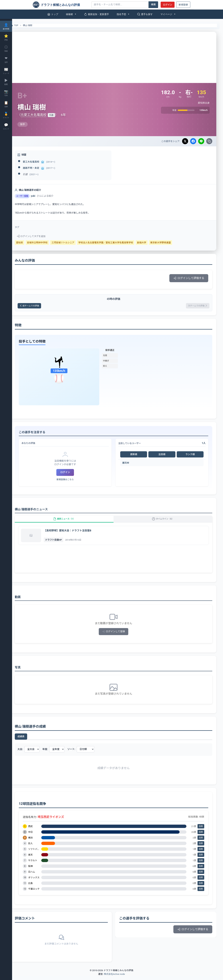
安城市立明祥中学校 (45, 243)
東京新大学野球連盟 (169, 243)
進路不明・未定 (39, 168)
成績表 (29, 741)
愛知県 (28, 243)
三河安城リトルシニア (71, 243)
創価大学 (150, 243)
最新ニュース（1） (70, 521)
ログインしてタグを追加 (39, 236)
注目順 (164, 455)
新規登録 (183, 5)
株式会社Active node (114, 978)
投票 (201, 830)
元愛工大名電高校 (42, 115)
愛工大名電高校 (39, 162)
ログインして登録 (118, 636)
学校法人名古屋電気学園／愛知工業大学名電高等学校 (114, 243)
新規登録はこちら (71, 480)
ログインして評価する (189, 278)
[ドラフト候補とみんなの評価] (61, 5)
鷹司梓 (130, 464)
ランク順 (191, 455)
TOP (22, 25)
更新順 (137, 455)
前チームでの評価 (39, 306)
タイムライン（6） (165, 521)
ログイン (168, 5)
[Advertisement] (118, 57)
